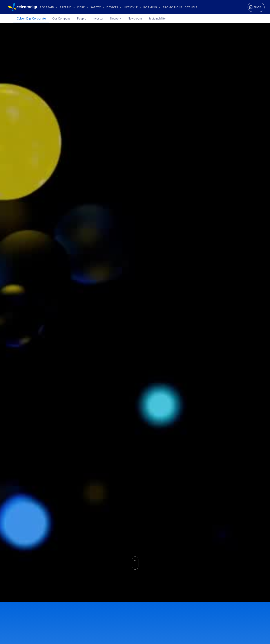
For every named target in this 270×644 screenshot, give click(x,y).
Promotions (173, 7)
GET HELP (191, 7)
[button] (49, 7)
